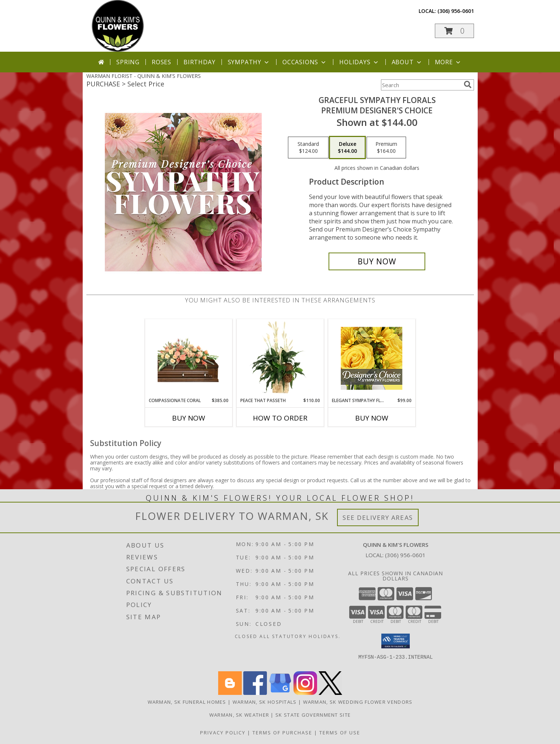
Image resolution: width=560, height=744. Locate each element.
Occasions (305, 62)
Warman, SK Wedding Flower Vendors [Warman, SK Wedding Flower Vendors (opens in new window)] (358, 702)
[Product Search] (421, 85)
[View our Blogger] (230, 693)
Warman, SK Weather (239, 715)
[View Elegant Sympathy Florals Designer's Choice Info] (372, 358)
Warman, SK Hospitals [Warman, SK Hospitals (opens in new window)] (265, 702)
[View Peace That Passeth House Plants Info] (280, 358)
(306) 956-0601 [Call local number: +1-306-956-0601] (456, 11)
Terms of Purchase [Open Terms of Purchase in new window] (282, 733)
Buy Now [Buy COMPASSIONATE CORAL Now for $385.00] (189, 418)
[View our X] (330, 693)
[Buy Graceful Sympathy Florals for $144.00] (377, 261)
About (407, 62)
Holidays (359, 62)
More (448, 62)
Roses (162, 62)
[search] (468, 85)
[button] (454, 31)
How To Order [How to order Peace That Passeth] (280, 418)
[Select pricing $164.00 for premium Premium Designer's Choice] (386, 148)
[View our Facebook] (255, 693)
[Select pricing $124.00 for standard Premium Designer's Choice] (308, 148)
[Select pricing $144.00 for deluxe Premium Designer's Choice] (347, 148)
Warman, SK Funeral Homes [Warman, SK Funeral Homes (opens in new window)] (187, 702)
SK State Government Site (313, 715)
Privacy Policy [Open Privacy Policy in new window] (223, 733)
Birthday (199, 62)
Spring (128, 62)
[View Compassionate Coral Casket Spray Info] (188, 358)
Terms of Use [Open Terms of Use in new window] (340, 733)
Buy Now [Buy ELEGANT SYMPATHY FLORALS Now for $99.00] (372, 418)
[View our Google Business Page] (280, 693)
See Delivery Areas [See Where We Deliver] (378, 517)
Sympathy (249, 62)
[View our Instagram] (305, 693)
